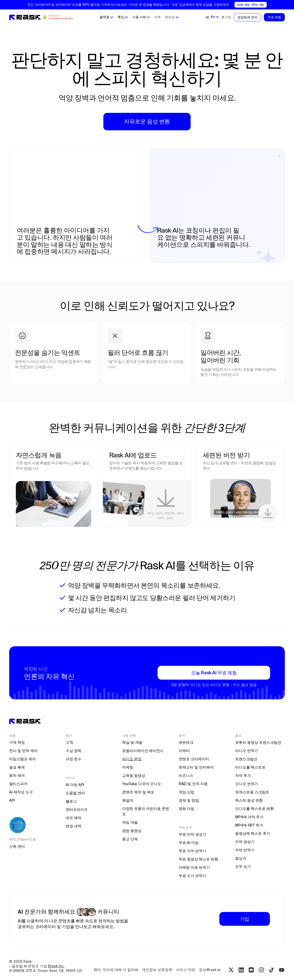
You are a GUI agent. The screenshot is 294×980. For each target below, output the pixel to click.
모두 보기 (243, 866)
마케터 (184, 751)
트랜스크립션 (246, 759)
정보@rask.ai (210, 970)
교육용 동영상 (134, 775)
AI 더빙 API (75, 785)
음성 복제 (17, 767)
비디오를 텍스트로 (250, 767)
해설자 (128, 800)
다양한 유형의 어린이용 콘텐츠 (146, 811)
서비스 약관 (186, 970)
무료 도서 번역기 (192, 876)
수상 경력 (73, 751)
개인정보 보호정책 (157, 970)
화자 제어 (17, 775)
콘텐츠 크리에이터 (194, 759)
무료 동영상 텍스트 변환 (198, 859)
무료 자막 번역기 (192, 851)
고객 (69, 742)
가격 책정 (17, 742)
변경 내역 (73, 826)
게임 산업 (187, 792)
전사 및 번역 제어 (23, 751)
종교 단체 (130, 839)
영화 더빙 (187, 809)
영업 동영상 (132, 831)
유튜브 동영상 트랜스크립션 (258, 742)
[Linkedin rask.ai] (241, 970)
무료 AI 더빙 (189, 843)
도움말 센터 (75, 793)
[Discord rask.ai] (251, 970)
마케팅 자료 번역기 (194, 867)
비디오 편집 (132, 759)
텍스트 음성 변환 (249, 800)
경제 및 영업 (189, 800)
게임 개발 (130, 822)
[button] (106, 17)
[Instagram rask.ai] (261, 970)
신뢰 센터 (17, 846)
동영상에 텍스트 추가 (253, 833)
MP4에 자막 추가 (249, 817)
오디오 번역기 (247, 784)
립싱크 (241, 858)
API (12, 800)
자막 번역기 (245, 850)
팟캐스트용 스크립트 (252, 792)
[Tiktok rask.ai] (271, 970)
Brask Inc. (56, 966)
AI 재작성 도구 (21, 792)
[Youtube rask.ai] (282, 970)
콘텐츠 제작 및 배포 (138, 792)
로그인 (226, 17)
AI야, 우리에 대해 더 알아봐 (116, 970)
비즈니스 (186, 775)
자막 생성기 (245, 842)
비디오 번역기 (247, 751)
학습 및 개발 (132, 742)
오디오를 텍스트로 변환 (254, 809)
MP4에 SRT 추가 (249, 825)
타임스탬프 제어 (23, 759)
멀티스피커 (18, 784)
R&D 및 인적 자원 (193, 784)
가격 (157, 17)
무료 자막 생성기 (192, 834)
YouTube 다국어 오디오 (142, 784)
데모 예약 (73, 818)
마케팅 (128, 767)
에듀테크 (186, 742)
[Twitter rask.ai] (231, 970)
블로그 (71, 801)
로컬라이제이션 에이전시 (143, 751)
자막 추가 (243, 775)
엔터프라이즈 (77, 809)
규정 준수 (73, 759)
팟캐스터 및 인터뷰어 (196, 767)
